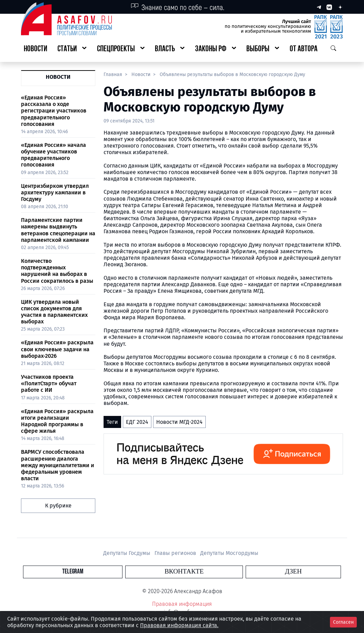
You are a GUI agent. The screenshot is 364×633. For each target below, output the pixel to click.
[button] (72, 49)
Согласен (343, 622)
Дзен (224, 572)
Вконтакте (184, 572)
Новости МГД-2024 (179, 422)
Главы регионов (176, 553)
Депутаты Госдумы (127, 553)
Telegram (142, 572)
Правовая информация (182, 604)
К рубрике (58, 506)
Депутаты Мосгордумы (229, 553)
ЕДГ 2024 (137, 422)
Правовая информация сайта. (179, 625)
